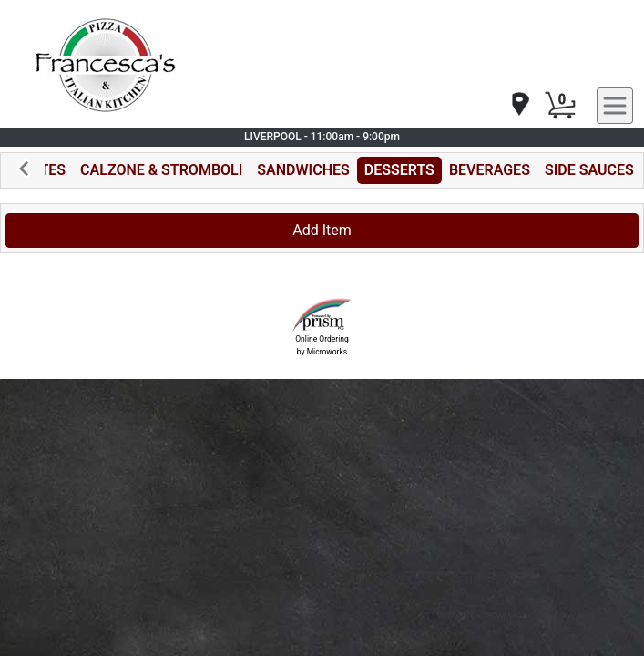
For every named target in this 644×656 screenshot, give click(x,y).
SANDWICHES (303, 170)
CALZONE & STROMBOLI (161, 170)
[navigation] (519, 105)
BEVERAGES (490, 170)
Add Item (322, 230)
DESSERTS (399, 170)
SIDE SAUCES (589, 170)
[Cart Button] (560, 106)
